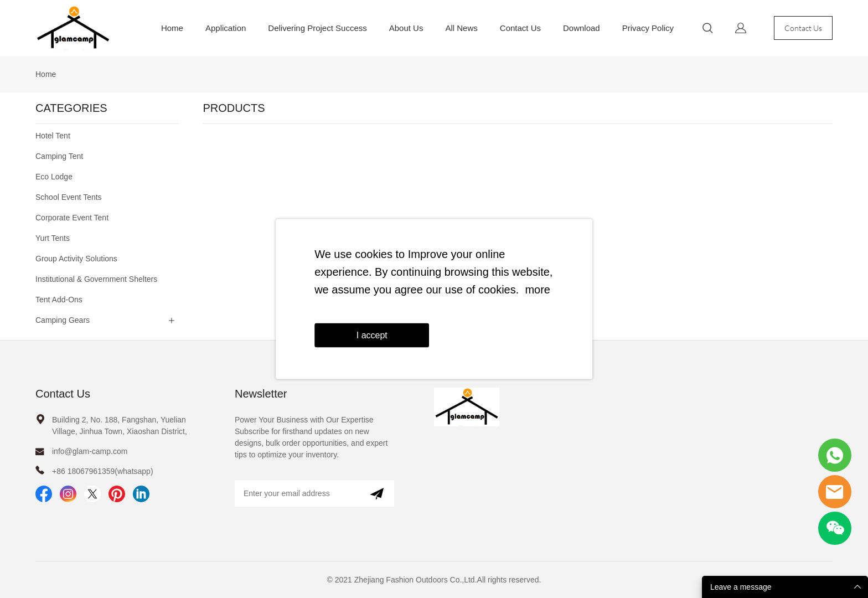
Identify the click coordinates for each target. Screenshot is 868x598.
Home (172, 28)
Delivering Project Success (317, 28)
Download (582, 28)
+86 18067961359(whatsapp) (103, 471)
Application (226, 28)
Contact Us (520, 28)
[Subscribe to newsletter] (377, 493)
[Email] (297, 493)
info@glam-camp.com (90, 451)
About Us (406, 28)
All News (461, 28)
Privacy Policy (648, 28)
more (538, 290)
